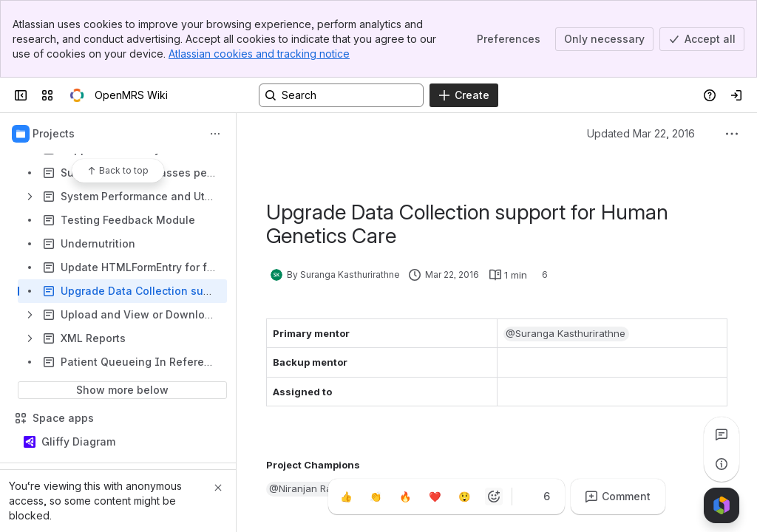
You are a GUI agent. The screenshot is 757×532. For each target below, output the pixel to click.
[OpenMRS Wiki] (77, 95)
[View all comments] (722, 434)
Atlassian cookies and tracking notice (259, 54)
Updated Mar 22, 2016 (641, 133)
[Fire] (405, 497)
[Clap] (376, 497)
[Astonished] (464, 497)
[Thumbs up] (346, 497)
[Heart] (435, 497)
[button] (567, 334)
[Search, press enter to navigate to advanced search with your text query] (341, 95)
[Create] (464, 95)
